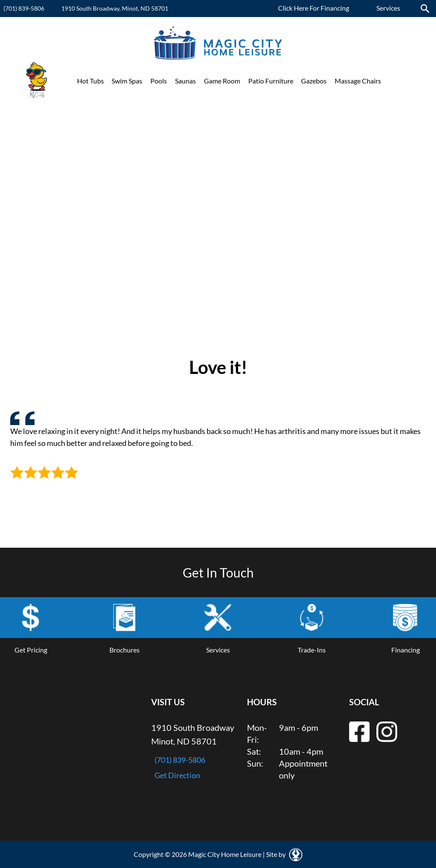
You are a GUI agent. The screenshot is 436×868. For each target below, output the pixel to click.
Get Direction (177, 775)
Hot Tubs (90, 81)
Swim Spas (127, 81)
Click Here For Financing (314, 8)
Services (388, 8)
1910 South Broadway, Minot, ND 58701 (115, 8)
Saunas (185, 81)
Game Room (222, 81)
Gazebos (314, 81)
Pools (159, 81)
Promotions (407, 81)
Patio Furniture (271, 81)
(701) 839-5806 (24, 8)
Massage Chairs (358, 81)
